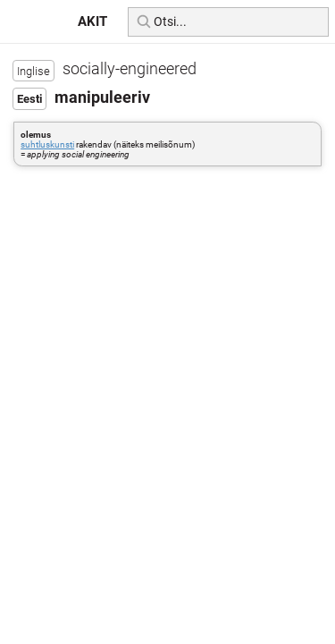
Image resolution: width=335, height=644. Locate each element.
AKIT (92, 21)
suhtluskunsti (47, 144)
